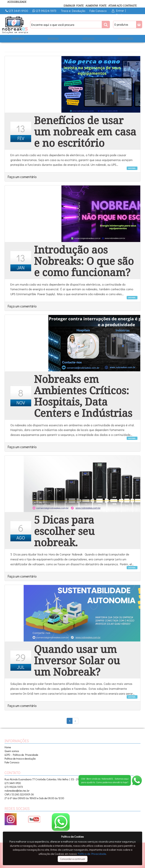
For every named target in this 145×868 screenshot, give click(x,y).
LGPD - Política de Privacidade (21, 755)
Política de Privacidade (92, 854)
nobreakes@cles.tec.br (17, 791)
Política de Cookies (72, 837)
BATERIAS (53, 39)
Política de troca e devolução (20, 759)
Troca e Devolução (73, 11)
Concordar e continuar (73, 859)
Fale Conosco (98, 11)
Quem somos (12, 751)
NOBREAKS (18, 39)
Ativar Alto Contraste (123, 6)
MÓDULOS (88, 39)
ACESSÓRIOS (125, 39)
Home (8, 747)
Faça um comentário (22, 177)
